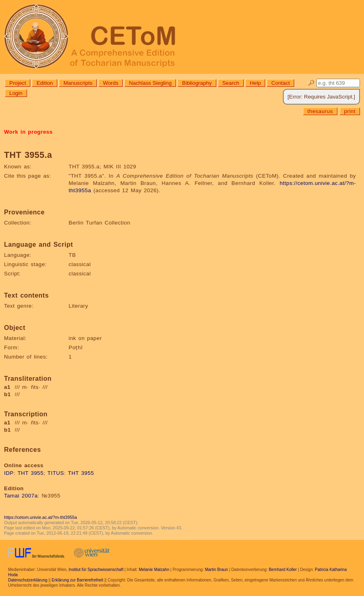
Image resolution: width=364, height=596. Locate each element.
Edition (45, 83)
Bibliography (197, 83)
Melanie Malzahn (154, 570)
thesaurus (320, 111)
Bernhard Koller (283, 570)
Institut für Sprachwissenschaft (96, 570)
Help (255, 83)
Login (16, 93)
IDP (9, 473)
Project (18, 83)
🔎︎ (311, 83)
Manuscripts (78, 83)
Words (111, 83)
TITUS (56, 473)
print (350, 111)
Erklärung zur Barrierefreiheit (77, 580)
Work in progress (28, 132)
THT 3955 (30, 473)
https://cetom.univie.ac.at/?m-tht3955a (41, 517)
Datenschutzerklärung (28, 580)
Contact (280, 83)
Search (231, 83)
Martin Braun (217, 570)
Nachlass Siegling (150, 83)
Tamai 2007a (21, 496)
